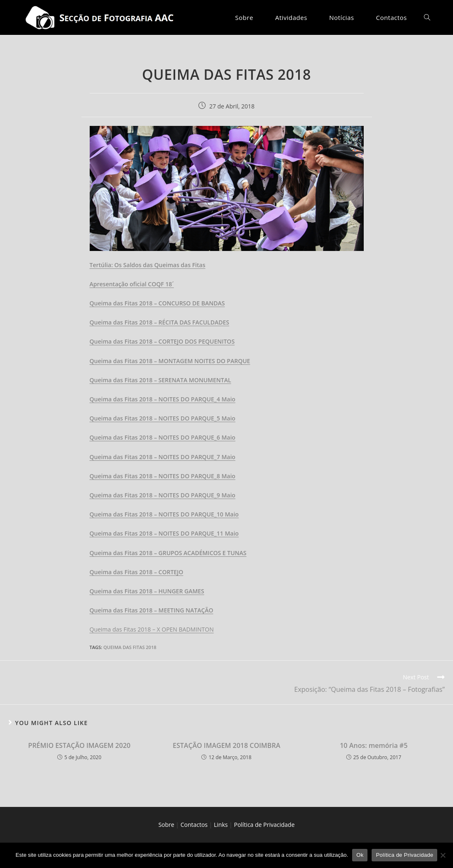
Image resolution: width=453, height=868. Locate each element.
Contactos (194, 825)
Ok (360, 855)
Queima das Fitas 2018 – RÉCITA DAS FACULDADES (160, 322)
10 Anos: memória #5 (373, 745)
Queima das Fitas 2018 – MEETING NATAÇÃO (152, 610)
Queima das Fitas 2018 (130, 647)
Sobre (166, 825)
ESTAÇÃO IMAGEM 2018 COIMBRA (226, 745)
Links (221, 825)
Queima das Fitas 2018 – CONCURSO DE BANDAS (157, 303)
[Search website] (427, 17)
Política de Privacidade (264, 825)
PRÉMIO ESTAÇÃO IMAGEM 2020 (79, 745)
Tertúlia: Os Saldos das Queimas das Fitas (148, 265)
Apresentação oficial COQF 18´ (132, 284)
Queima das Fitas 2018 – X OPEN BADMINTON (152, 629)
